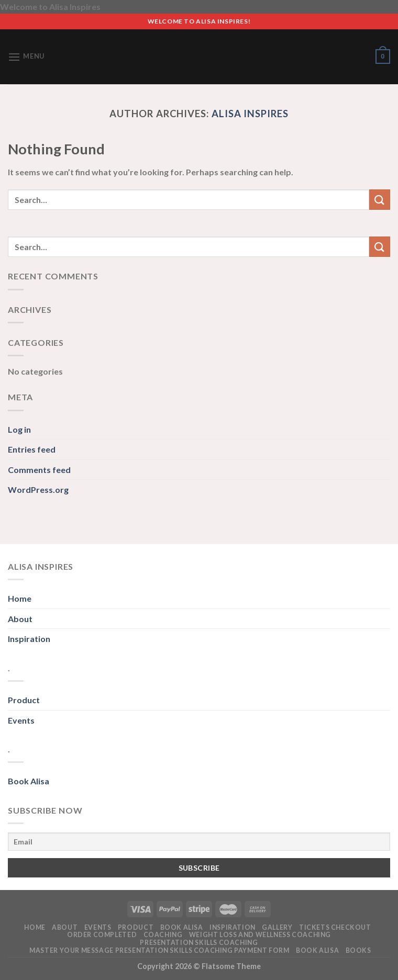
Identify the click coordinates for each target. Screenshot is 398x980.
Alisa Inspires (250, 114)
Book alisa (182, 927)
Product (24, 700)
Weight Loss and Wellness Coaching (260, 935)
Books (358, 950)
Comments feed (39, 470)
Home (20, 598)
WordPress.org (38, 489)
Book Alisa (29, 781)
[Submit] (380, 200)
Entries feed (32, 449)
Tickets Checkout (335, 927)
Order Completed (102, 935)
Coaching (163, 935)
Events (21, 720)
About (20, 619)
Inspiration (29, 639)
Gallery (277, 927)
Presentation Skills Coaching (199, 943)
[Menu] (26, 57)
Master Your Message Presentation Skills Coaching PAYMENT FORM (159, 950)
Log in (19, 429)
